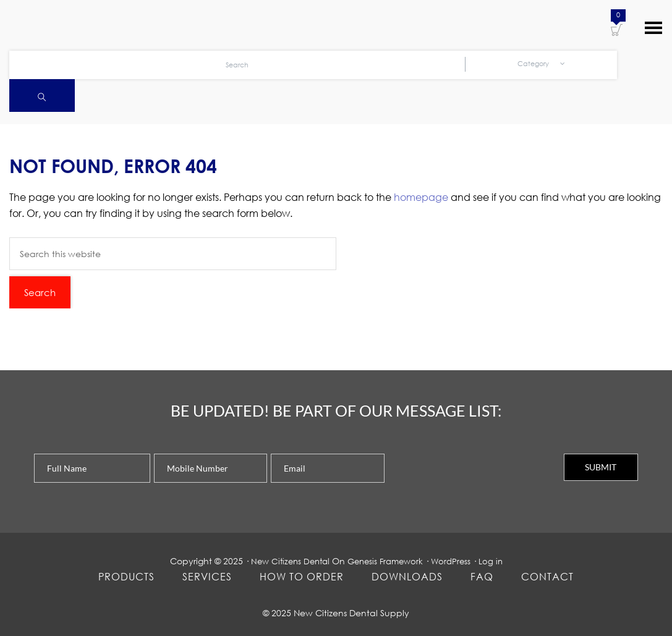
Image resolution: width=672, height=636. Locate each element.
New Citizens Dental (286, 561)
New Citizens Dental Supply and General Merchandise (87, 26)
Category (541, 66)
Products (126, 576)
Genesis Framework (387, 561)
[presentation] (482, 478)
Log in (497, 561)
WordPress (456, 561)
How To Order (302, 576)
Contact (547, 576)
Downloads (407, 576)
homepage (421, 197)
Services (207, 576)
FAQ (482, 576)
